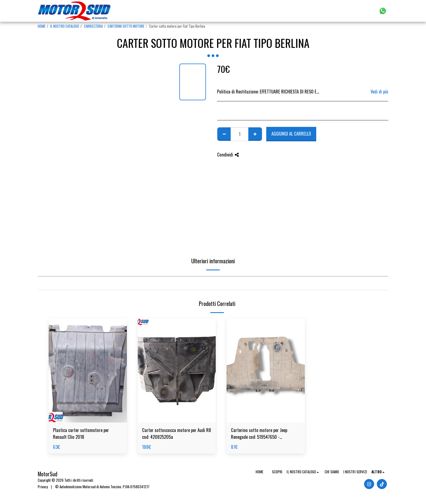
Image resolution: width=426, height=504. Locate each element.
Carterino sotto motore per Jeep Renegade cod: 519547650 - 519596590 (259, 434)
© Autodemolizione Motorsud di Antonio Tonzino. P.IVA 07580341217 (102, 487)
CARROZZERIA (93, 26)
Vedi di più (379, 92)
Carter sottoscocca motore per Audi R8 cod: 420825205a (177, 433)
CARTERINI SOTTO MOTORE (126, 26)
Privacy (43, 487)
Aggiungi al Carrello (291, 134)
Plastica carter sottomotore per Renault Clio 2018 (81, 433)
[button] (352, 11)
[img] (88, 370)
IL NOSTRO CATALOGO (65, 26)
